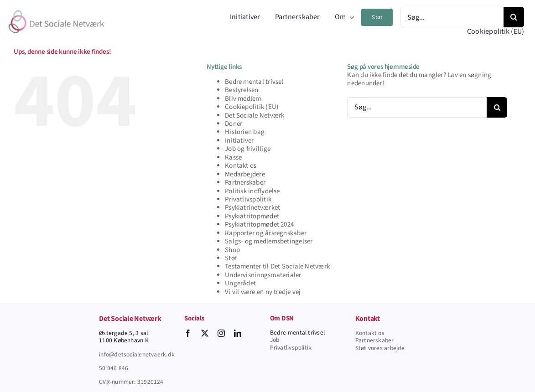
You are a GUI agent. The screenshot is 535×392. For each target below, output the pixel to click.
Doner (234, 124)
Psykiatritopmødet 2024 (259, 224)
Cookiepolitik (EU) (252, 107)
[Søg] (514, 17)
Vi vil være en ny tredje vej (263, 292)
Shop (232, 250)
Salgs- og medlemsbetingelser (269, 241)
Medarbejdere (245, 174)
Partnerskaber (245, 183)
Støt (231, 258)
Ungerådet (240, 283)
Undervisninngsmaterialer (263, 275)
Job (275, 340)
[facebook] (188, 333)
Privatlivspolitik (248, 199)
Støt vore (368, 348)
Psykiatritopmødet (252, 216)
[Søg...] (452, 17)
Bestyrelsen (242, 90)
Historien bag (245, 132)
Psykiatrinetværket (252, 208)
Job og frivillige (248, 149)
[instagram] (221, 333)
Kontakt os (241, 166)
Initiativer (239, 141)
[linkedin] (238, 333)
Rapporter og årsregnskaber (266, 233)
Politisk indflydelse (252, 191)
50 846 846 (114, 368)
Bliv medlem (243, 99)
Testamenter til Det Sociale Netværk (277, 266)
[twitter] (205, 333)
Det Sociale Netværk (255, 116)
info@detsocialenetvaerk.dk (137, 354)
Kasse (233, 157)
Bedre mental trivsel (254, 82)
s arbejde (392, 348)
